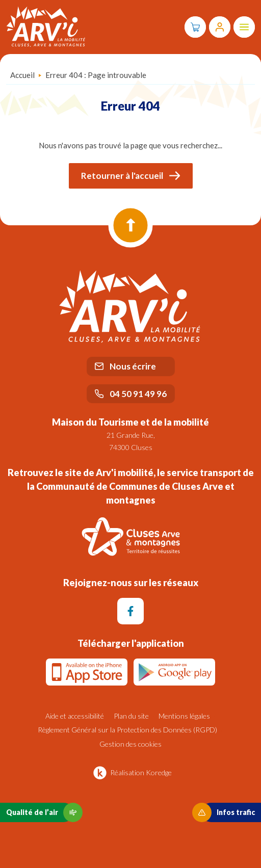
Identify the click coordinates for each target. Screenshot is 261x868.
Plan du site (131, 716)
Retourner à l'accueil (131, 176)
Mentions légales (184, 716)
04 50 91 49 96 (131, 394)
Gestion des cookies (130, 744)
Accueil (22, 75)
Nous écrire (125, 366)
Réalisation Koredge (131, 773)
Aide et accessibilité (75, 716)
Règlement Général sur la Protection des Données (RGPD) (127, 730)
